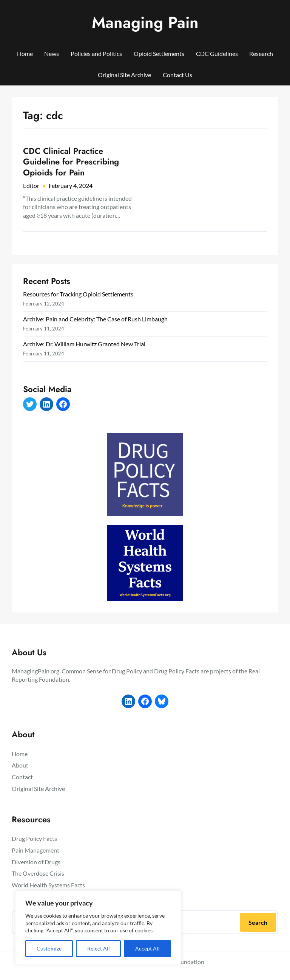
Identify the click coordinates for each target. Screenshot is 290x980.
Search (258, 922)
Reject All (99, 948)
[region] (98, 928)
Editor (31, 185)
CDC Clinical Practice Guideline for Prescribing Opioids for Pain (71, 162)
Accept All (147, 948)
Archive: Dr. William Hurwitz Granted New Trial (84, 344)
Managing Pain (145, 22)
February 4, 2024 (71, 185)
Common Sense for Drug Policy (102, 671)
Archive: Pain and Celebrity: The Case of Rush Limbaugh (95, 319)
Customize (49, 948)
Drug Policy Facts (177, 671)
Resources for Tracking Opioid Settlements (78, 294)
